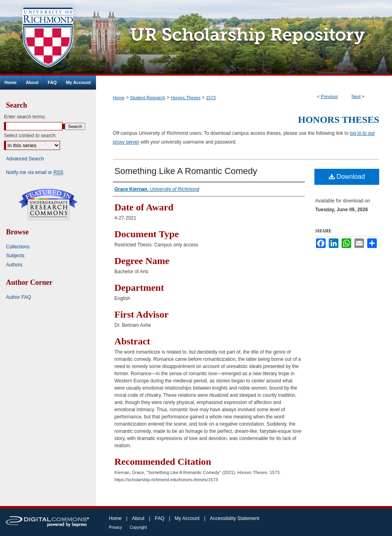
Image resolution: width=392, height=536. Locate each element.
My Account (187, 518)
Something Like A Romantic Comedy (186, 171)
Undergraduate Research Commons (48, 204)
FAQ (160, 518)
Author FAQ (19, 297)
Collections (18, 247)
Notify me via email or (35, 172)
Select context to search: (30, 136)
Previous (329, 96)
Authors (14, 265)
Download (347, 177)
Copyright (138, 527)
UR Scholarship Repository (244, 38)
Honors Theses (186, 98)
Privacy (115, 527)
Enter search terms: (25, 117)
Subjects (15, 256)
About (138, 518)
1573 (211, 98)
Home (119, 98)
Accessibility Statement (235, 518)
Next (356, 96)
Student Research (148, 98)
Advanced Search (25, 159)
